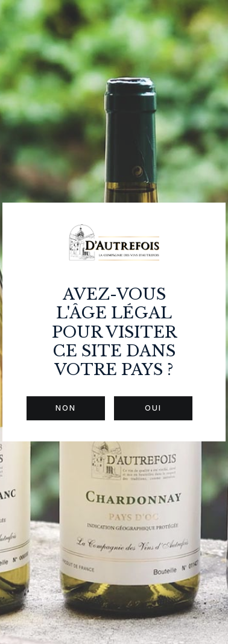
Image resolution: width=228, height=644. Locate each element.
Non (66, 408)
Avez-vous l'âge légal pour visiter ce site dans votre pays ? (114, 332)
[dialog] (114, 322)
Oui (153, 408)
